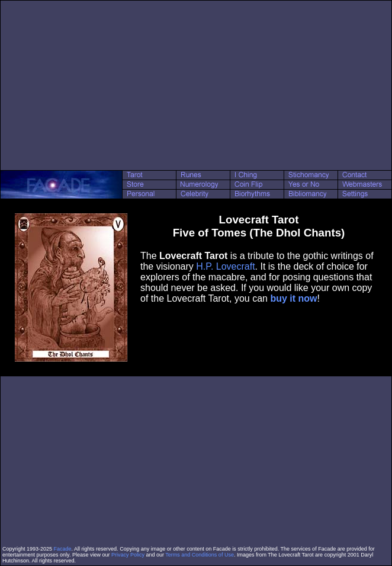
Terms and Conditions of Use (200, 555)
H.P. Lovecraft (225, 266)
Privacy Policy (128, 555)
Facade (63, 549)
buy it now (293, 298)
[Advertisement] (196, 85)
